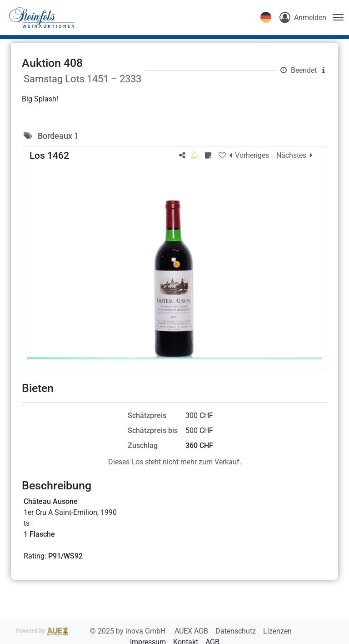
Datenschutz (237, 631)
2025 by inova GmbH (92, 631)
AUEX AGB (192, 631)
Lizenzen (277, 631)
